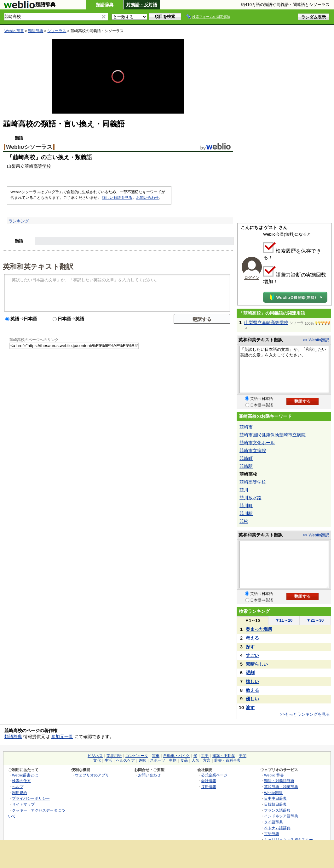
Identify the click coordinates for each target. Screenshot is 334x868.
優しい (252, 699)
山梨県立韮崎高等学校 (266, 322)
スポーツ (158, 760)
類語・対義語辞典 (279, 781)
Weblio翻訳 (273, 793)
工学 (205, 756)
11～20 (284, 620)
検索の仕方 (21, 781)
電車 (156, 756)
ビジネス (95, 756)
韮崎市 (246, 427)
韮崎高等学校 (253, 482)
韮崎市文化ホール (257, 443)
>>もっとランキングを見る (305, 714)
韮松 (244, 521)
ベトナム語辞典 (277, 828)
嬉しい (252, 681)
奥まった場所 (259, 629)
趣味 (142, 760)
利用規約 (20, 793)
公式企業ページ (214, 775)
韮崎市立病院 (253, 451)
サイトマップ (23, 804)
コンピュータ (137, 756)
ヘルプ (18, 787)
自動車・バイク (176, 756)
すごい (252, 655)
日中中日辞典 (275, 798)
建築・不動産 (224, 756)
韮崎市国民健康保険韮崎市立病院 (273, 435)
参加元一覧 (62, 736)
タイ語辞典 (274, 822)
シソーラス (57, 31)
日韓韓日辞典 (275, 804)
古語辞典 (272, 834)
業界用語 (114, 756)
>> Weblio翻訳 (316, 340)
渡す (250, 708)
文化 (97, 760)
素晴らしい (257, 664)
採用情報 (209, 787)
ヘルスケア (125, 760)
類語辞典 (105, 5)
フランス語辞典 (277, 810)
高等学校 (42, 166)
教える (252, 690)
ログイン (252, 278)
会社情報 (209, 781)
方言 (207, 760)
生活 (108, 760)
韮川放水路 (250, 498)
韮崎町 (246, 458)
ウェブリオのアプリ (92, 775)
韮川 (244, 490)
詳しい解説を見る (117, 198)
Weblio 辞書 (14, 31)
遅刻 (250, 673)
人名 (195, 760)
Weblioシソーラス (29, 147)
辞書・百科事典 (227, 760)
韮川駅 (246, 513)
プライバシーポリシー (31, 798)
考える (252, 638)
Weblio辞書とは (25, 775)
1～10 (252, 621)
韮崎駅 (246, 466)
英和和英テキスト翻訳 (38, 266)
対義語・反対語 (142, 5)
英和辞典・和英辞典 (281, 787)
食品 (184, 760)
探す (250, 647)
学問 (243, 756)
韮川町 (246, 506)
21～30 (315, 620)
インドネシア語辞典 (281, 816)
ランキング (19, 221)
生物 (173, 760)
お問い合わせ (147, 198)
